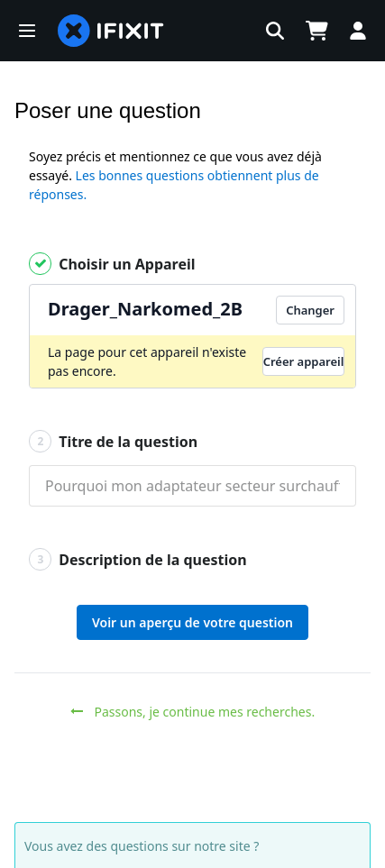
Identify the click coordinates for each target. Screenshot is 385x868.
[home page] (111, 31)
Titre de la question (113, 441)
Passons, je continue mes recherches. (192, 712)
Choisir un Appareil (112, 264)
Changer (310, 310)
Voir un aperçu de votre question (192, 622)
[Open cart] (316, 31)
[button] (27, 31)
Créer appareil (304, 361)
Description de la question (138, 559)
